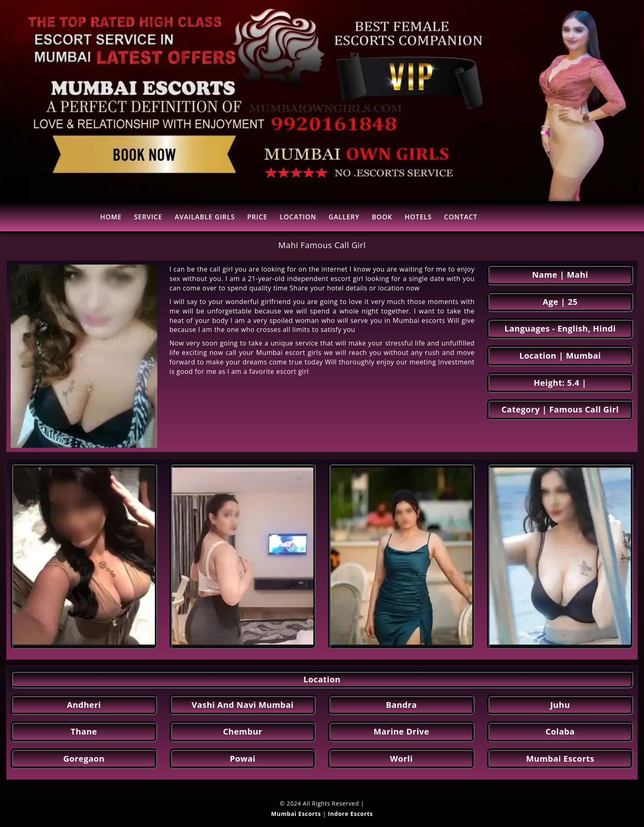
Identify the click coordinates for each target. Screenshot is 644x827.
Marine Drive (401, 731)
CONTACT (461, 217)
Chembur (243, 731)
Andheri (84, 705)
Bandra (401, 705)
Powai (243, 759)
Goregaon (84, 759)
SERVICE (148, 217)
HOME (111, 217)
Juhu (560, 705)
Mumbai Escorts (560, 759)
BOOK (382, 217)
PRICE (257, 217)
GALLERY (344, 217)
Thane (84, 731)
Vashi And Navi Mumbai (243, 705)
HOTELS (418, 217)
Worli (401, 759)
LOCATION (298, 217)
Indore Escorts (350, 814)
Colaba (560, 731)
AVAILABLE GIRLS (205, 217)
